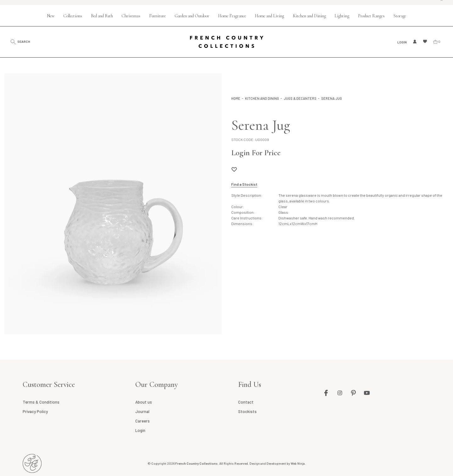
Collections (73, 16)
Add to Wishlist (234, 169)
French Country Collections (227, 42)
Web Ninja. (298, 463)
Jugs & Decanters (300, 98)
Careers (143, 421)
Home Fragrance (232, 16)
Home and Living (269, 16)
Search (27, 41)
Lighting (342, 16)
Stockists (247, 411)
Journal (142, 411)
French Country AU (32, 463)
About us (144, 402)
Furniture (157, 16)
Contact (246, 402)
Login (401, 42)
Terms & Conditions (41, 402)
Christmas (131, 16)
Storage (400, 16)
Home (236, 98)
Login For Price (256, 153)
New (51, 16)
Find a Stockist (244, 184)
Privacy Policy (35, 411)
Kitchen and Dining (309, 16)
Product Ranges (371, 16)
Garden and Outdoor (192, 16)
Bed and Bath (102, 16)
